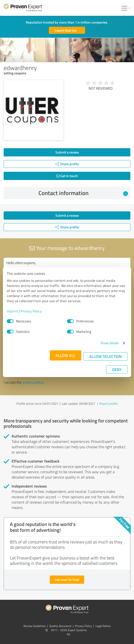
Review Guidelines (35, 626)
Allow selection (105, 356)
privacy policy (33, 382)
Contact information (83, 193)
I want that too (66, 30)
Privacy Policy (31, 311)
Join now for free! (67, 580)
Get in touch (67, 176)
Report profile (109, 404)
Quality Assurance (60, 626)
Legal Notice (103, 626)
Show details (110, 343)
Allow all (66, 355)
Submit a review (67, 152)
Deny (117, 369)
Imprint (12, 311)
